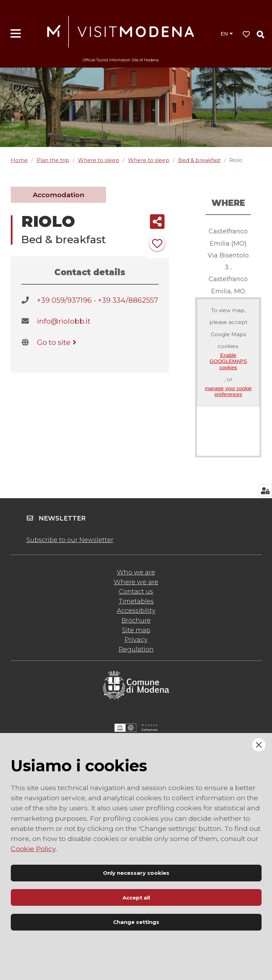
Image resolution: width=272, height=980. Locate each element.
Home (19, 160)
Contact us (136, 592)
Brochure (136, 620)
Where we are (136, 582)
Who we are (136, 572)
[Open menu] (16, 34)
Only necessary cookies (136, 873)
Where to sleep (99, 160)
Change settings (136, 922)
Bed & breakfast (199, 160)
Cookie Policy (33, 849)
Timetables (136, 601)
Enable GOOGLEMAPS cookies (229, 361)
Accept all (136, 898)
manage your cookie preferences (228, 391)
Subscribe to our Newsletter (70, 540)
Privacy (136, 640)
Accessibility (136, 611)
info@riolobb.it (64, 321)
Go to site (58, 342)
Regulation (136, 649)
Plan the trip (53, 160)
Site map (136, 630)
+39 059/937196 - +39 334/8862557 (97, 300)
